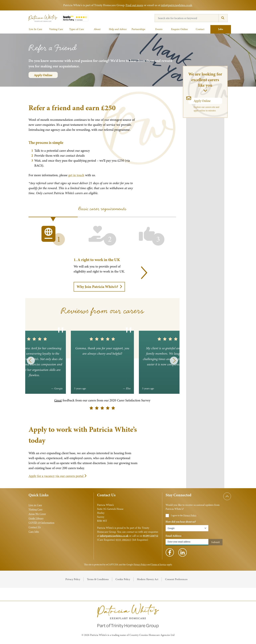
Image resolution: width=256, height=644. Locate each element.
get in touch (76, 175)
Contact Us (35, 527)
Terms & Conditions (98, 579)
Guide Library (36, 518)
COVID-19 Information (41, 523)
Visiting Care (36, 509)
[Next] (141, 273)
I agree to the (184, 515)
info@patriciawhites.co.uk (177, 5)
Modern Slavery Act (148, 579)
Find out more (134, 5)
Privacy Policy (190, 515)
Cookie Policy (123, 579)
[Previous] (31, 361)
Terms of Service (159, 565)
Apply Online (43, 75)
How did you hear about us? (181, 522)
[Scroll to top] (227, 496)
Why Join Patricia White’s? (99, 287)
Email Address (174, 536)
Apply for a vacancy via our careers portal (57, 476)
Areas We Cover (37, 514)
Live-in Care (35, 505)
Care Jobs (34, 532)
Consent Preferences (176, 579)
